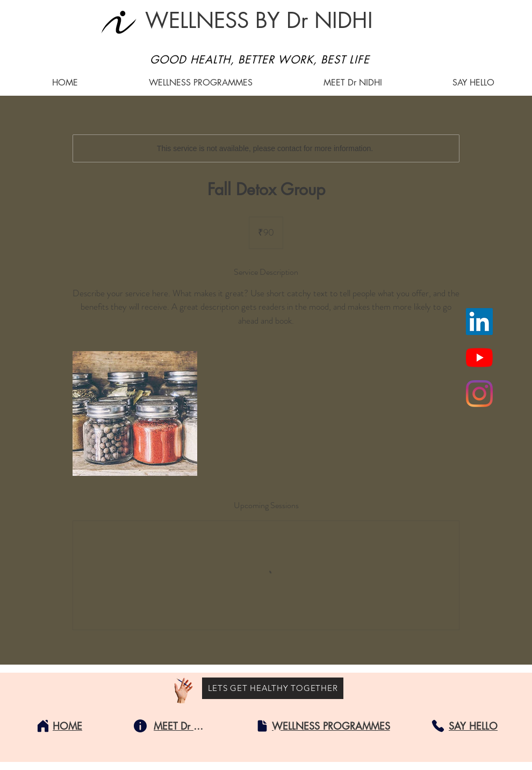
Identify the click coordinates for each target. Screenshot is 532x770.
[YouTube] (479, 358)
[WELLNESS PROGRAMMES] (331, 726)
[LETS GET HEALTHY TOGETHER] (273, 688)
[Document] (262, 726)
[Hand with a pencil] (184, 691)
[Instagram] (479, 394)
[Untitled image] (135, 413)
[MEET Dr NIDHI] (181, 726)
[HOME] (67, 726)
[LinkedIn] (479, 322)
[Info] (140, 726)
